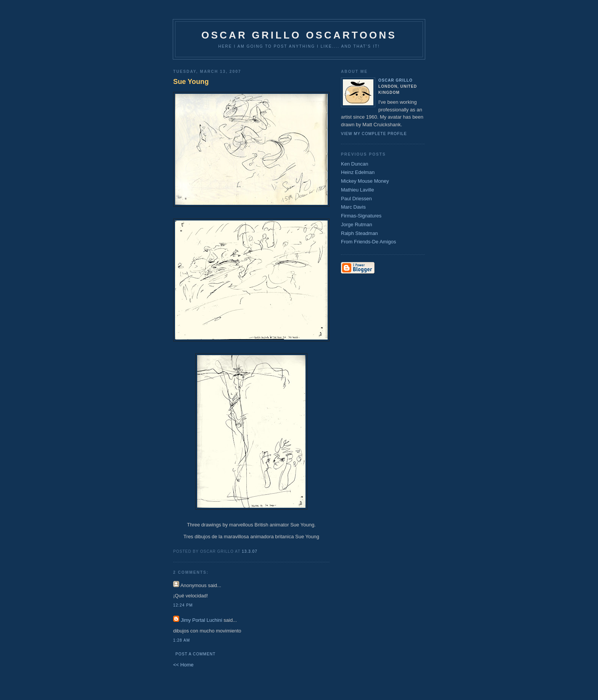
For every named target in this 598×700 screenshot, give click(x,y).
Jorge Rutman (357, 224)
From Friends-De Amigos (368, 242)
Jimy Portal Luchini (202, 620)
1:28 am (182, 640)
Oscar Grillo (395, 80)
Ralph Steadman (359, 233)
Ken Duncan (355, 164)
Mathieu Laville (358, 190)
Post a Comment (195, 654)
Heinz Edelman (358, 172)
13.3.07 (250, 551)
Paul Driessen (356, 199)
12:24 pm (183, 605)
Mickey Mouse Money (365, 181)
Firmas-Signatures (361, 216)
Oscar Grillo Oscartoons (299, 35)
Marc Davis (353, 207)
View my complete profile (374, 134)
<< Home (183, 665)
